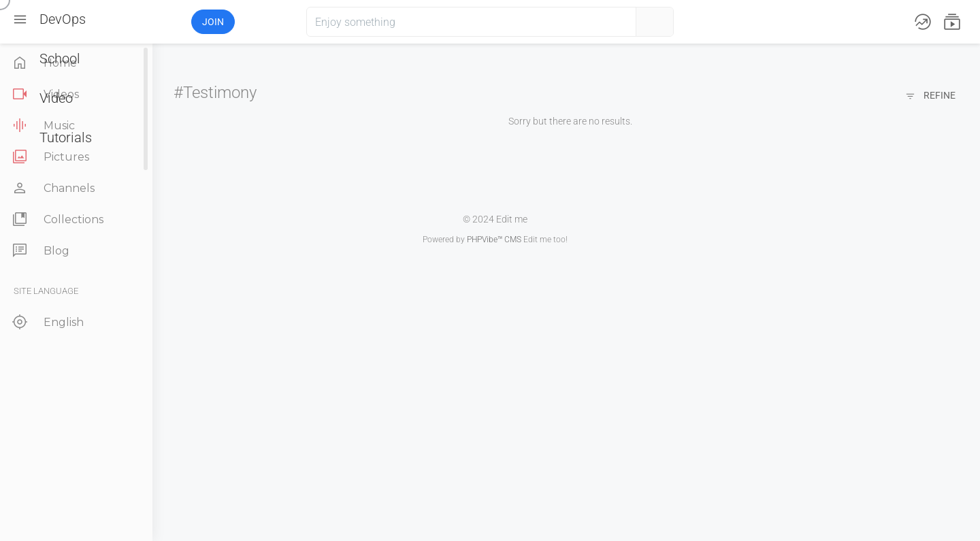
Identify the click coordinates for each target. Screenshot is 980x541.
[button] (141, 22)
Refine (930, 97)
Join (213, 22)
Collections (56, 219)
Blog (39, 251)
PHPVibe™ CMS (494, 240)
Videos (44, 94)
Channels (52, 188)
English (47, 322)
